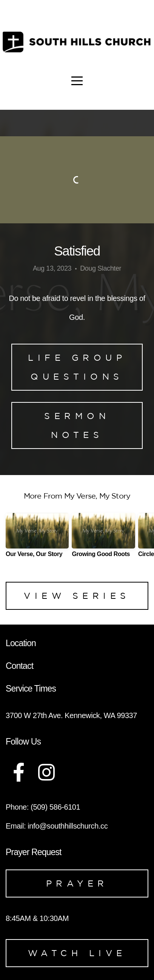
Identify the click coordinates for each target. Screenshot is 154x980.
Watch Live (77, 953)
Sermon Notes (77, 425)
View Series (77, 596)
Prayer (77, 883)
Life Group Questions (77, 367)
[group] (37, 538)
